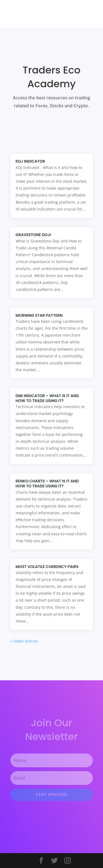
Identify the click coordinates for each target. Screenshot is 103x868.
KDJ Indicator (30, 161)
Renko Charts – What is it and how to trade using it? (47, 484)
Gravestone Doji (33, 235)
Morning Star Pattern (39, 315)
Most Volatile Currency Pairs (47, 567)
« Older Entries (24, 641)
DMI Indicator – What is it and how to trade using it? (47, 398)
